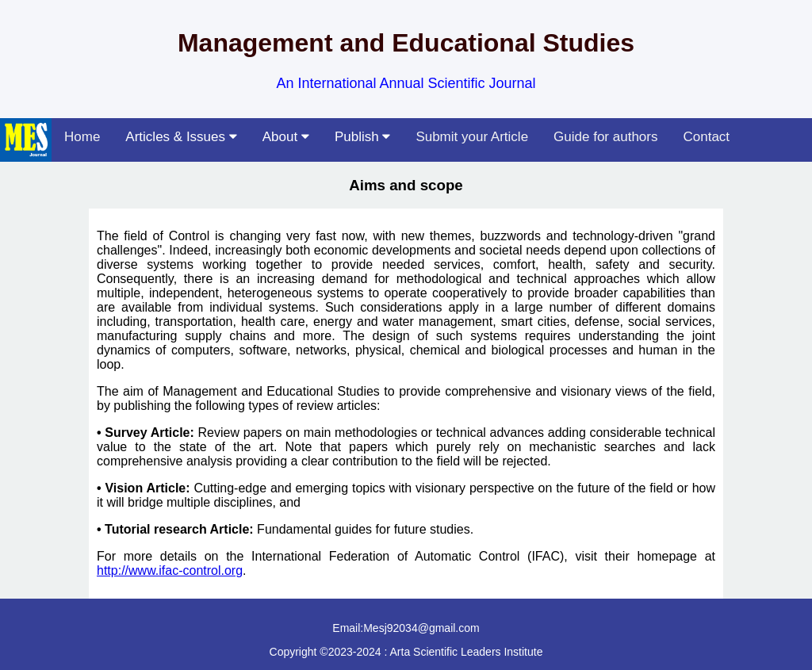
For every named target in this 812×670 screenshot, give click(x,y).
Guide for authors (605, 137)
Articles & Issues (181, 137)
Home (82, 137)
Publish (362, 137)
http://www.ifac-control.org (170, 570)
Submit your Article (472, 137)
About (286, 137)
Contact (706, 137)
